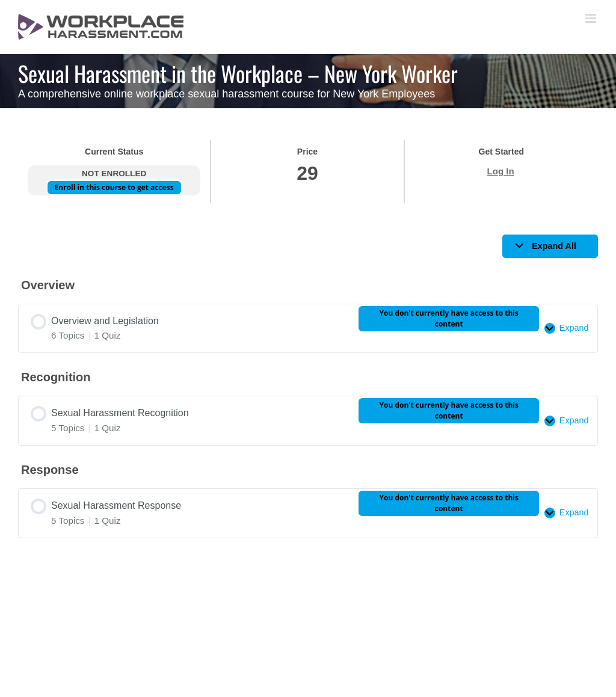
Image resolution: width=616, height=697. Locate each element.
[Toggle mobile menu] (592, 18)
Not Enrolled (114, 173)
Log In (501, 171)
